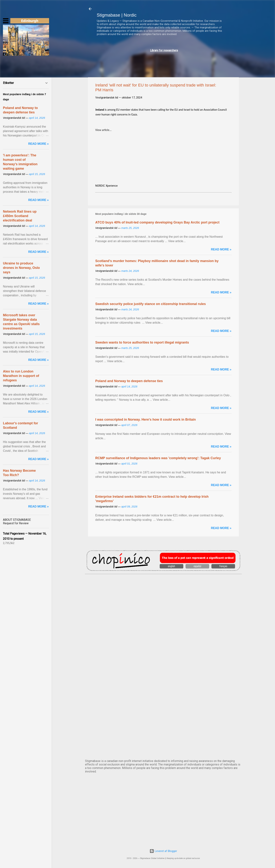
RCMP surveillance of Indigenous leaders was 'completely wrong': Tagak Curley (158, 458)
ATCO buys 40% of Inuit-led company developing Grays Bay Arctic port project (157, 222)
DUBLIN (163, 620)
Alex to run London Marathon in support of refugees (21, 376)
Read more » (221, 249)
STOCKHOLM (163, 742)
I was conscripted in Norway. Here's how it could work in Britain (146, 420)
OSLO (163, 712)
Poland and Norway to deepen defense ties (129, 381)
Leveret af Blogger (163, 851)
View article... (103, 130)
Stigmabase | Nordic (117, 15)
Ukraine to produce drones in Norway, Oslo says (21, 268)
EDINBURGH (163, 651)
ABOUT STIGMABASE (17, 520)
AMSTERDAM (163, 589)
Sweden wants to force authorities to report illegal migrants (142, 342)
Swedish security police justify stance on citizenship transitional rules (151, 304)
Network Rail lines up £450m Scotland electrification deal (20, 216)
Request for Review (16, 523)
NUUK (163, 681)
